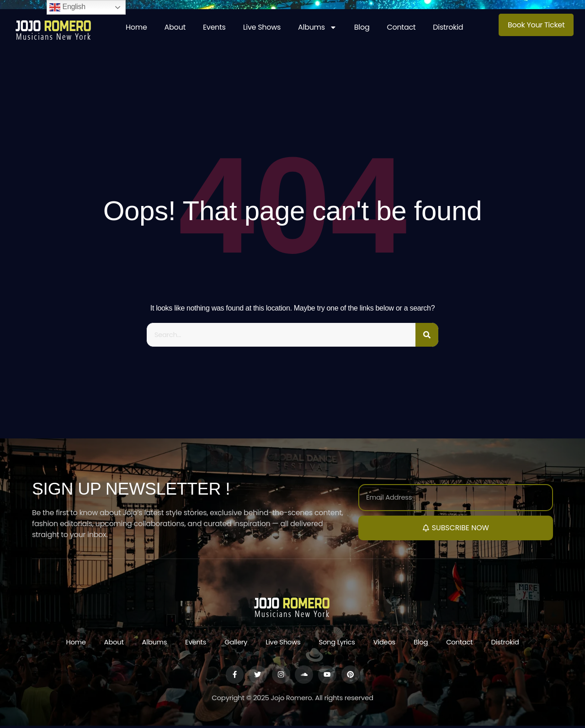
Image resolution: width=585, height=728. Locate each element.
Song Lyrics (337, 643)
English (67, 7)
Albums (317, 27)
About (175, 27)
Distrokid (448, 27)
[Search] (427, 335)
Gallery (235, 643)
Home (136, 27)
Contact (401, 27)
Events (214, 27)
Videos (385, 643)
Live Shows (262, 27)
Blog (362, 27)
